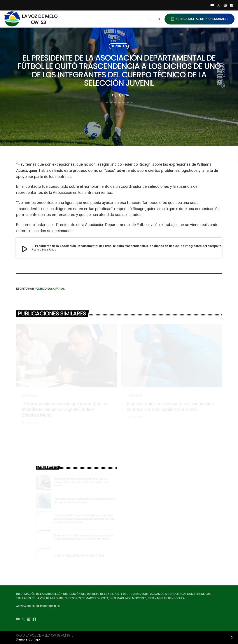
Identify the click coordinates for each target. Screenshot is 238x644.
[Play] (159, 19)
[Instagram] (225, 6)
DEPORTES (119, 46)
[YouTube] (212, 6)
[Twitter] (219, 6)
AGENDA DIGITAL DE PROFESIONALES (199, 19)
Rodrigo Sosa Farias (50, 289)
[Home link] (33, 19)
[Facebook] (232, 6)
